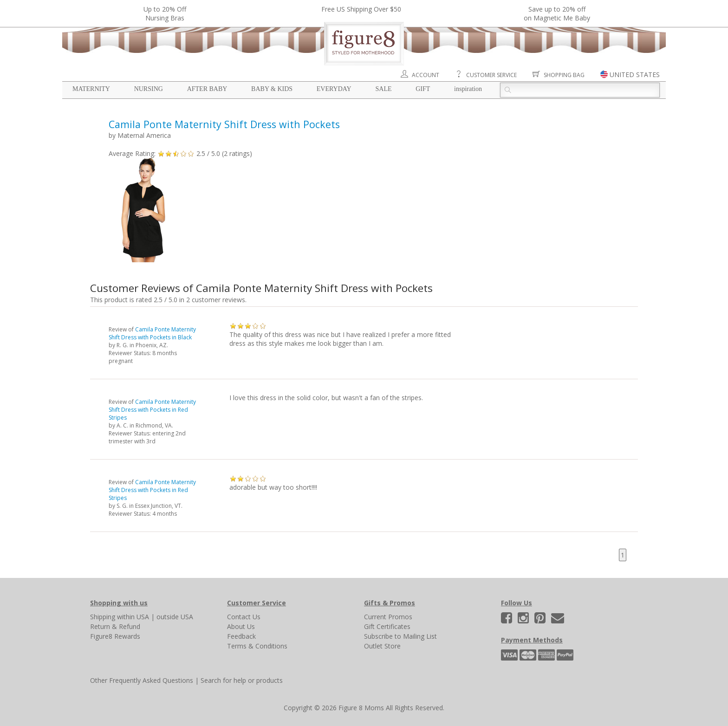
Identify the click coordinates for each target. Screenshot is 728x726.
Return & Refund (115, 626)
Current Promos (388, 617)
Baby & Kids (272, 89)
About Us (241, 626)
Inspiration (468, 89)
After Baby (207, 89)
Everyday (334, 89)
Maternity (91, 89)
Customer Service (491, 75)
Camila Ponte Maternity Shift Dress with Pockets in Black (152, 333)
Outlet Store (382, 646)
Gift (423, 89)
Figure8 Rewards (115, 636)
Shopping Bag (564, 75)
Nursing (149, 89)
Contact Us (244, 617)
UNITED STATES (635, 75)
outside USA (175, 617)
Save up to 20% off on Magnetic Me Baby (557, 13)
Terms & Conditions (257, 646)
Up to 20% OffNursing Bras (165, 13)
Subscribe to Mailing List (400, 636)
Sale (383, 89)
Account (426, 75)
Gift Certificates (387, 626)
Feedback (241, 636)
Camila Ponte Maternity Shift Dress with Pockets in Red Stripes (152, 410)
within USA (133, 617)
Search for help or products (242, 680)
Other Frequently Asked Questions (142, 680)
